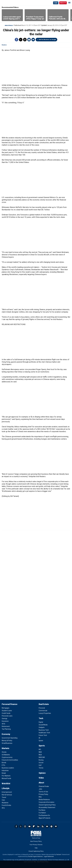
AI (39, 738)
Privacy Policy (43, 794)
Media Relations (44, 800)
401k (3, 724)
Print (29, 40)
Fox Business (9, 3)
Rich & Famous (7, 795)
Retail (4, 773)
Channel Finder (44, 786)
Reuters (4, 45)
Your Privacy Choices (36, 845)
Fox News (42, 810)
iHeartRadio (56, 826)
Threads (25, 40)
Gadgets (42, 727)
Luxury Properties (45, 713)
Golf (40, 765)
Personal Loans (7, 716)
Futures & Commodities (10, 760)
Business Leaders (8, 768)
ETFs (3, 765)
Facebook (16, 40)
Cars (3, 800)
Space (41, 741)
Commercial (43, 711)
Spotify (51, 826)
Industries (5, 770)
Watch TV (63, 3)
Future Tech (43, 735)
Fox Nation (42, 813)
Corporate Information (46, 802)
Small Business (7, 743)
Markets (5, 748)
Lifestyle (6, 788)
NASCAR (42, 757)
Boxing (41, 760)
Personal (42, 708)
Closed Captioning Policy (47, 805)
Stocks (4, 752)
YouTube (29, 826)
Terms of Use (43, 792)
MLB (40, 755)
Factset (59, 855)
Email (33, 40)
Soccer (41, 763)
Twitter (21, 40)
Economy (6, 734)
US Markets (6, 755)
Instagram (25, 826)
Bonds (4, 763)
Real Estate (44, 704)
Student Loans (7, 711)
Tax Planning (6, 729)
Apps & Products (44, 818)
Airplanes (5, 803)
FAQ (40, 797)
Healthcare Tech (44, 733)
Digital (41, 722)
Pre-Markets (6, 776)
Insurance (5, 721)
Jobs (40, 789)
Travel (4, 797)
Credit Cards (6, 713)
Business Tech (44, 730)
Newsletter (47, 826)
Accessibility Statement (47, 807)
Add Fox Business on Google (47, 40)
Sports (42, 746)
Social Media (43, 725)
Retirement (6, 726)
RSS (43, 826)
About (41, 783)
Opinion (42, 773)
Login (56, 3)
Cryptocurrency (7, 757)
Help (36, 848)
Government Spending (10, 738)
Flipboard (34, 826)
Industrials (9, 26)
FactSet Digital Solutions (35, 856)
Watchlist (6, 783)
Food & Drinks (6, 805)
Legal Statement (49, 856)
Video (41, 778)
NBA (40, 752)
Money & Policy (7, 741)
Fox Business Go (44, 815)
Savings (5, 718)
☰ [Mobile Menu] (69, 3)
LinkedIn (38, 826)
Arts (3, 808)
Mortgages (6, 708)
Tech (41, 718)
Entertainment (7, 792)
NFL (40, 749)
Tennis (41, 768)
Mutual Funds (6, 778)
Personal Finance (9, 704)
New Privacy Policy (36, 841)
